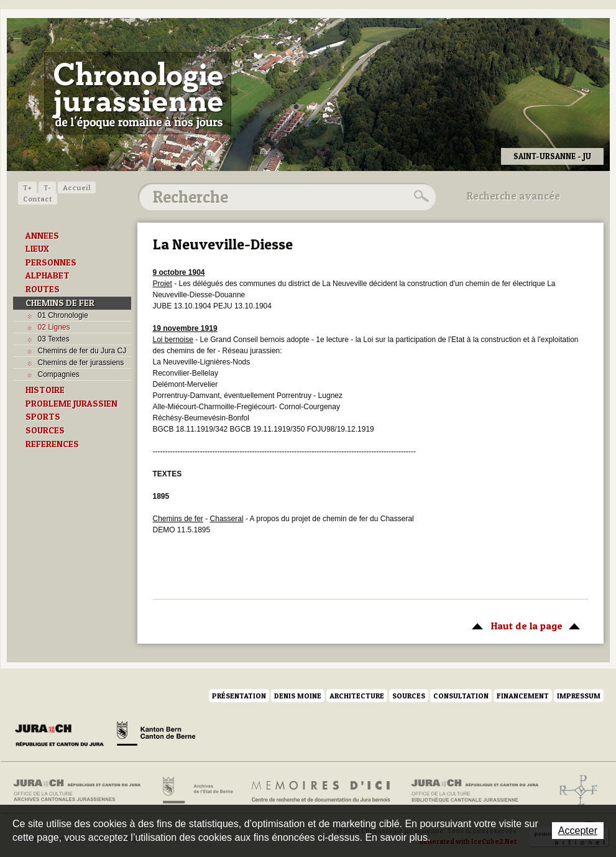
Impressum (579, 696)
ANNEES (42, 236)
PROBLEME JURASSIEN (71, 404)
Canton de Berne (156, 736)
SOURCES (45, 430)
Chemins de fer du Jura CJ (82, 351)
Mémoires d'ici (322, 790)
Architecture (357, 696)
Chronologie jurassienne (138, 93)
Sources (409, 696)
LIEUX (37, 249)
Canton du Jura (63, 736)
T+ (27, 188)
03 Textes (54, 339)
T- (47, 188)
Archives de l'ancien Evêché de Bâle (575, 790)
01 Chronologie (63, 315)
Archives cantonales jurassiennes (82, 790)
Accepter (578, 831)
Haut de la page (524, 625)
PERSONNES (51, 262)
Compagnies (59, 374)
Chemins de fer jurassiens (81, 363)
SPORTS (43, 417)
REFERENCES (52, 444)
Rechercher (420, 197)
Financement (523, 696)
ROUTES (43, 289)
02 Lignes (54, 327)
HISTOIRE (45, 390)
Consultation (461, 696)
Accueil (77, 188)
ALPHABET (48, 276)
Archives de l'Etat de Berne (197, 790)
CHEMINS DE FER (60, 303)
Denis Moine (298, 696)
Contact (38, 199)
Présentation (239, 696)
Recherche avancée (513, 196)
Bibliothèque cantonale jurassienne (475, 790)
